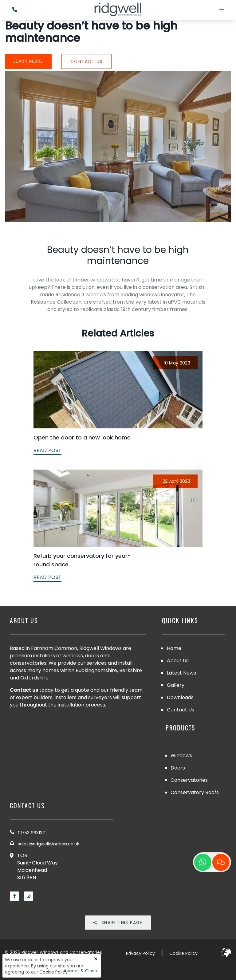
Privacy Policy (140, 953)
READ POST (48, 450)
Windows (181, 756)
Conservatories (189, 780)
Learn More (28, 61)
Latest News (181, 673)
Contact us (24, 690)
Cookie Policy (53, 972)
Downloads (180, 697)
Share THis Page (118, 923)
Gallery (176, 685)
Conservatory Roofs (195, 792)
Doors (178, 768)
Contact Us (87, 61)
